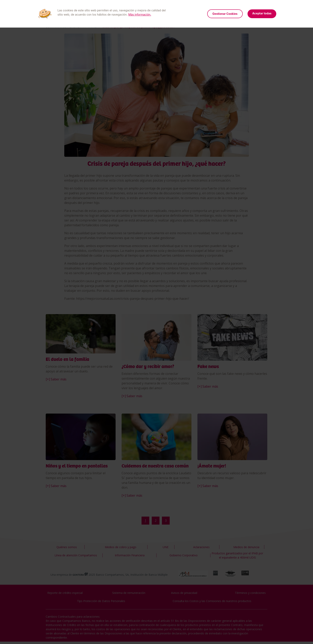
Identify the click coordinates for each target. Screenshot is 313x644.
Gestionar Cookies (225, 14)
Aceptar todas (262, 13)
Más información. (140, 14)
